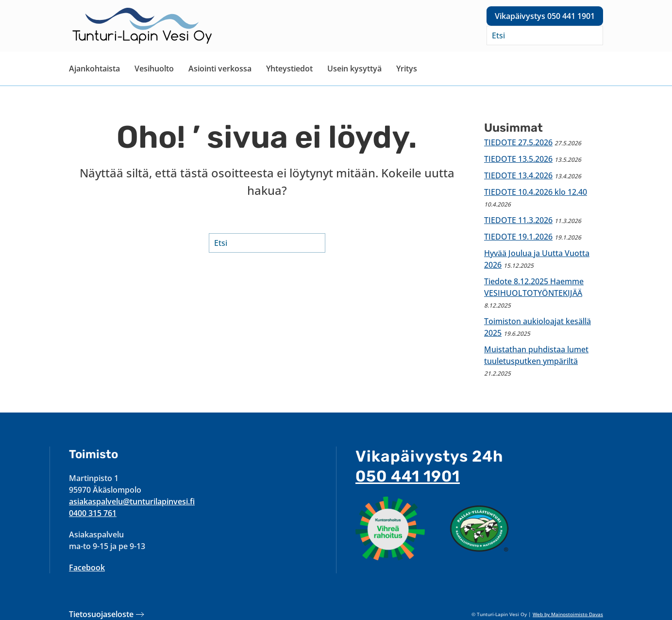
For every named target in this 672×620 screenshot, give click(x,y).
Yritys (407, 69)
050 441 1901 (408, 476)
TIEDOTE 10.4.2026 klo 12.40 (536, 192)
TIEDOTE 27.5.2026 (518, 142)
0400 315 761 (93, 513)
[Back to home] (142, 26)
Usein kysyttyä (354, 69)
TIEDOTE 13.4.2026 (518, 175)
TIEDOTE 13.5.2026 (518, 159)
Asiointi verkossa (220, 69)
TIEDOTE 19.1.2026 (518, 237)
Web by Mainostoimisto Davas (568, 614)
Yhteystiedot (289, 69)
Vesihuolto (154, 69)
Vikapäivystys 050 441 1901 (545, 16)
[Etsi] (545, 35)
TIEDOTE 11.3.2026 (518, 220)
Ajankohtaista (94, 69)
